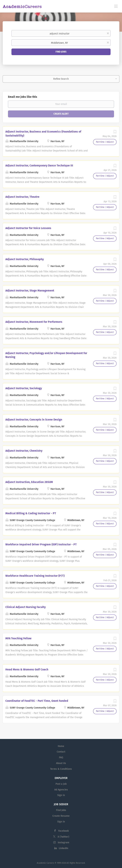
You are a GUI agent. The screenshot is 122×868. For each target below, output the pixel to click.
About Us (61, 763)
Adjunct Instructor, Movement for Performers (34, 322)
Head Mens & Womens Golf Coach (27, 669)
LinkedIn (64, 848)
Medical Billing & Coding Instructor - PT (31, 513)
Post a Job (61, 784)
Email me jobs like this (23, 97)
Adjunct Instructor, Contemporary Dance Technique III (39, 165)
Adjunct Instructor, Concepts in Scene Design (34, 420)
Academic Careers (45, 863)
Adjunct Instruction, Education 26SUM (29, 482)
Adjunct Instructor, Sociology (24, 388)
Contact (61, 752)
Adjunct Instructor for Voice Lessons (28, 228)
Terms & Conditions (61, 769)
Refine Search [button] (61, 79)
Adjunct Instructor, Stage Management (30, 291)
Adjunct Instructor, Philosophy (25, 259)
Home (61, 746)
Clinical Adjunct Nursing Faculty (26, 607)
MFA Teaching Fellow (18, 638)
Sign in (61, 795)
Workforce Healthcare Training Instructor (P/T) (35, 576)
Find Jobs (61, 52)
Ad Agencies (61, 790)
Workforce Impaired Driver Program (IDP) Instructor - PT (41, 544)
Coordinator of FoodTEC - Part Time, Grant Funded (37, 701)
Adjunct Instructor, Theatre (22, 197)
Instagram (64, 843)
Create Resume (61, 816)
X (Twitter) (63, 837)
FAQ (61, 757)
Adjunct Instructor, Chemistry (24, 451)
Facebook (64, 831)
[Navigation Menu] (116, 6)
